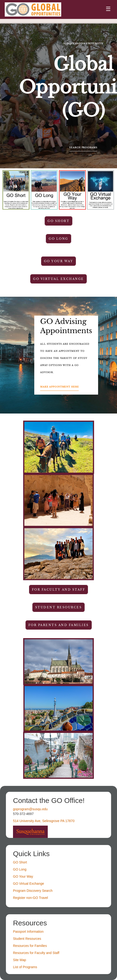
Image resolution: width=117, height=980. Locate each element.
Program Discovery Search (33, 891)
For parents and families (59, 625)
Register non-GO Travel (30, 898)
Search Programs (83, 148)
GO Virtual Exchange (58, 279)
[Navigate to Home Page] (33, 9)
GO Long (58, 239)
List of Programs (25, 967)
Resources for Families (30, 946)
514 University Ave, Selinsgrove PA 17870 (44, 821)
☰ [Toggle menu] (108, 9)
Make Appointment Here (59, 387)
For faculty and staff (59, 590)
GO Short (58, 221)
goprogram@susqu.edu (30, 809)
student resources (59, 607)
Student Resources (27, 939)
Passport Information (28, 932)
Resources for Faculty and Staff (36, 953)
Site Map (19, 960)
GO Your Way (59, 261)
